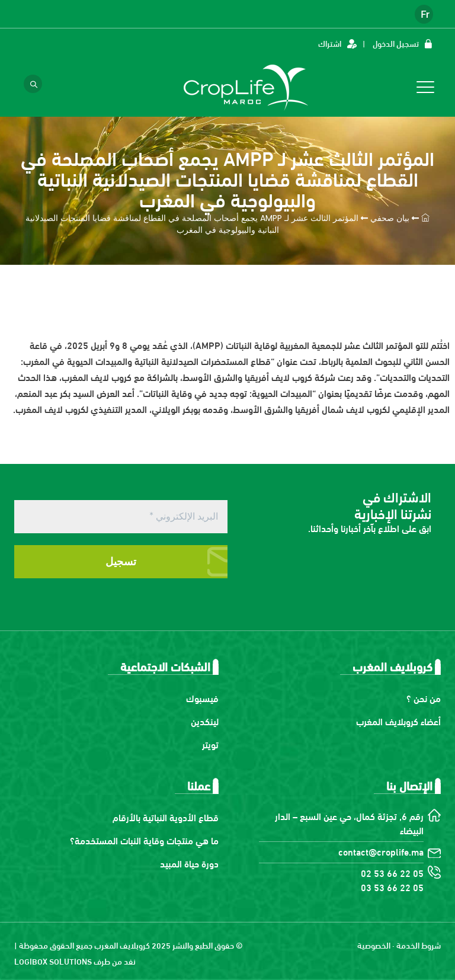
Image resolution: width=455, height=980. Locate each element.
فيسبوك (202, 698)
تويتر (210, 744)
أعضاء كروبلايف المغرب (398, 721)
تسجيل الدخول (396, 43)
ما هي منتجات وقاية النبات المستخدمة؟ (144, 840)
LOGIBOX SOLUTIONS (53, 961)
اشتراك (330, 43)
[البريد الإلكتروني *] (121, 517)
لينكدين (205, 721)
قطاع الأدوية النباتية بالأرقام (166, 817)
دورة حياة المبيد (189, 863)
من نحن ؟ (424, 698)
